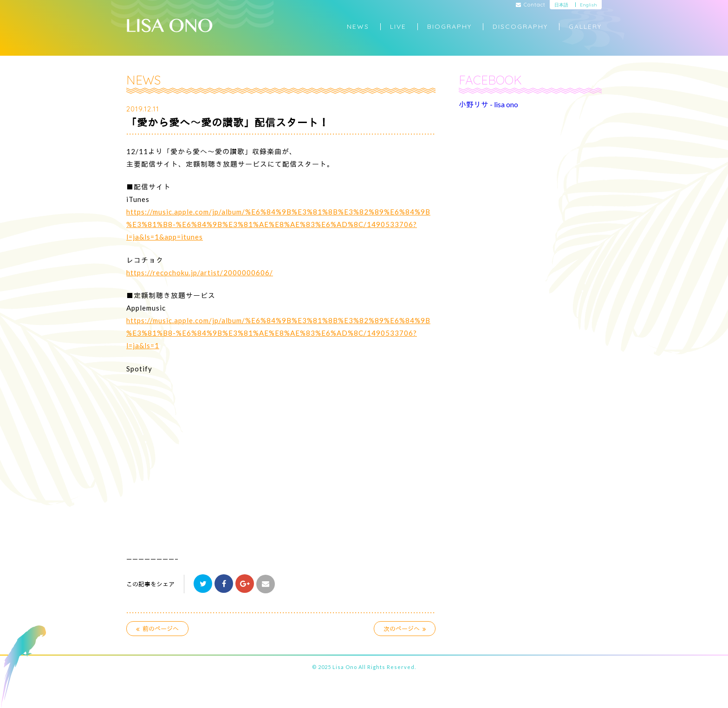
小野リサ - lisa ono (488, 104)
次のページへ (405, 629)
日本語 (561, 5)
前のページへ (157, 629)
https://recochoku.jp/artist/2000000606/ (200, 273)
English (588, 5)
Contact (531, 5)
